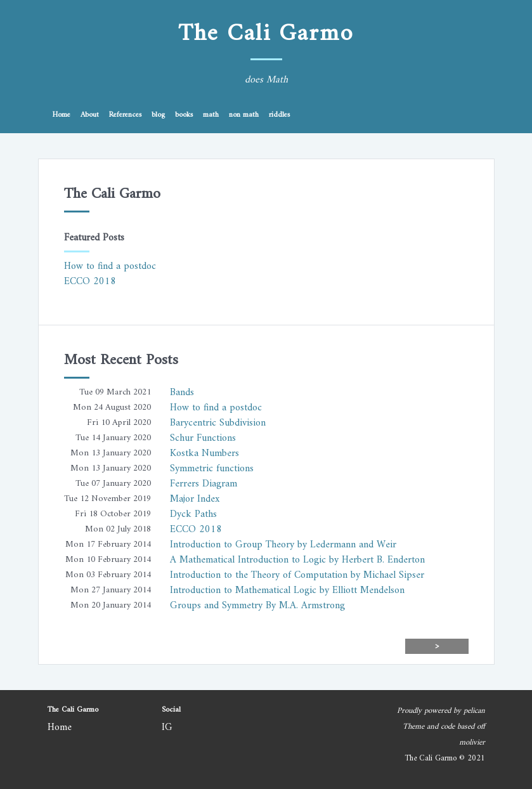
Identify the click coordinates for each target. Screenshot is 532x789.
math (211, 115)
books (184, 115)
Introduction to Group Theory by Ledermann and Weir (283, 545)
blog (158, 115)
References (125, 115)
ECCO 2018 (90, 282)
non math (244, 115)
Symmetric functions (212, 469)
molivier (472, 743)
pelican (474, 711)
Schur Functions (203, 438)
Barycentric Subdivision (218, 423)
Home (62, 115)
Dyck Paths (193, 514)
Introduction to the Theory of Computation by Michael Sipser (297, 575)
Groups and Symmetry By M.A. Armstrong (257, 606)
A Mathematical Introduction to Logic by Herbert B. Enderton (297, 560)
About (90, 115)
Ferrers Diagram (204, 484)
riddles (279, 115)
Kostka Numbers (204, 453)
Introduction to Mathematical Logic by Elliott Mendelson (287, 590)
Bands (182, 393)
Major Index (195, 499)
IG (167, 727)
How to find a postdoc (110, 266)
